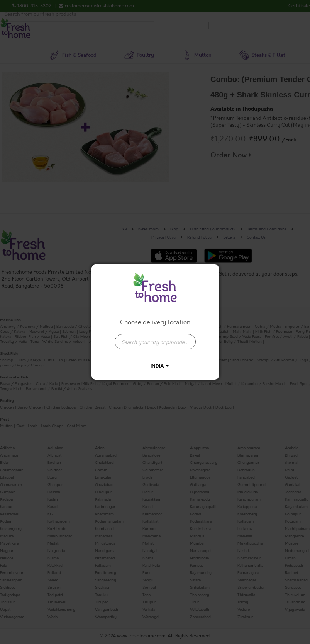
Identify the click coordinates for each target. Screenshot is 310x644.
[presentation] (155, 342)
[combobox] (155, 338)
